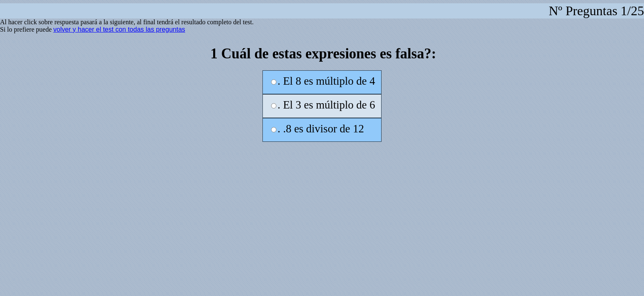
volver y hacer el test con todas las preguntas (119, 29)
